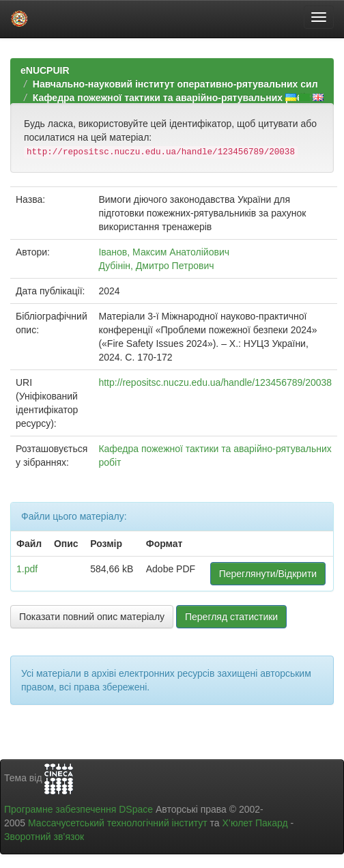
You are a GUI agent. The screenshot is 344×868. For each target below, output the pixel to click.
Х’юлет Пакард (255, 823)
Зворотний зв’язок (44, 837)
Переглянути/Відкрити (268, 574)
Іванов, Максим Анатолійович (164, 252)
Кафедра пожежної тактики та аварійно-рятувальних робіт (172, 98)
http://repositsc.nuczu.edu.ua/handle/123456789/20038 (215, 382)
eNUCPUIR (45, 70)
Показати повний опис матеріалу (92, 617)
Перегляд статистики (231, 617)
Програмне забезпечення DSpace (78, 809)
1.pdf (27, 569)
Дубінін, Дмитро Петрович (156, 266)
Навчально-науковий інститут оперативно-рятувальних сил (175, 84)
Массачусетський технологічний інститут (118, 823)
